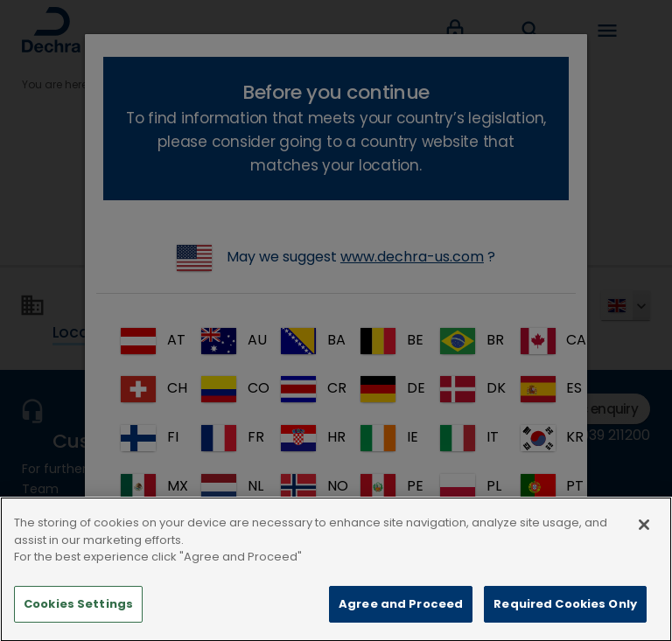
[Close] (644, 549)
